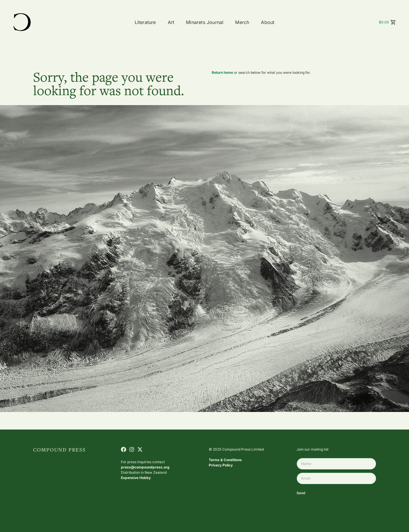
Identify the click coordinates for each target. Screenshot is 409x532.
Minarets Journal (205, 22)
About (268, 22)
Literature (145, 22)
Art (171, 22)
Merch (242, 22)
